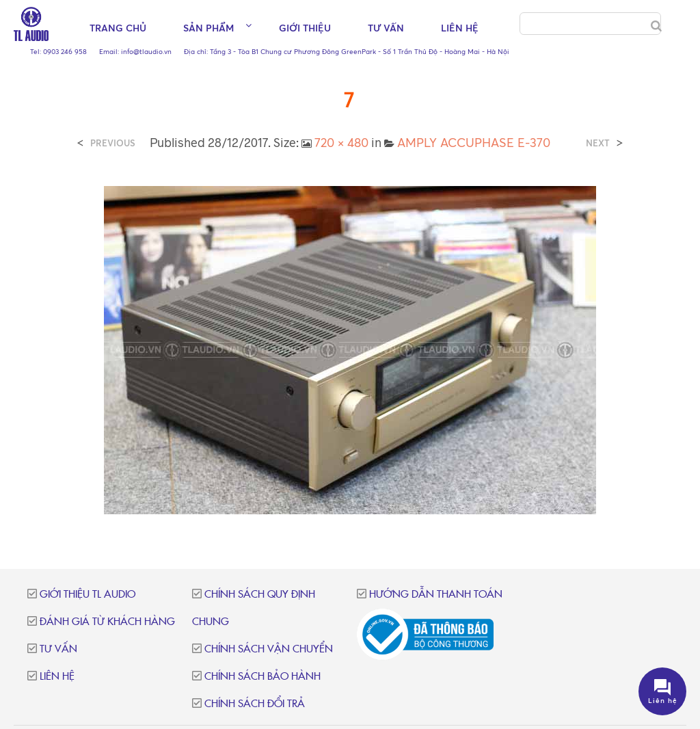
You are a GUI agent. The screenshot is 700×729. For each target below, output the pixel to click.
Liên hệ (460, 28)
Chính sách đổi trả (255, 704)
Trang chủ (118, 28)
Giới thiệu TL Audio (87, 595)
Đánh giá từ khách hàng (107, 622)
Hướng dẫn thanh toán (436, 595)
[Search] (656, 26)
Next (598, 143)
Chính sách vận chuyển (269, 649)
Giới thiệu (305, 28)
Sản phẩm (208, 28)
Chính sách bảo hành (262, 677)
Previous (113, 143)
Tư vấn (386, 28)
